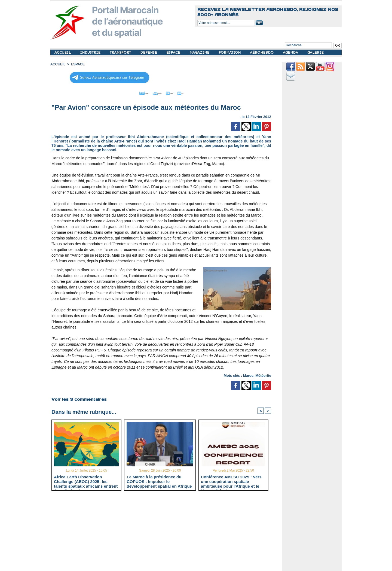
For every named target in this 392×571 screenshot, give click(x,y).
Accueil (57, 64)
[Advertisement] (165, 532)
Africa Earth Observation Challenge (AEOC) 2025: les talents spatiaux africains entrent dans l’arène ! (86, 481)
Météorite (263, 374)
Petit (196, 92)
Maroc (248, 374)
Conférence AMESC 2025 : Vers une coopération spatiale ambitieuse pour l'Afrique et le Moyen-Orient (231, 481)
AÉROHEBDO (262, 52)
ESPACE (174, 52)
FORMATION (230, 52)
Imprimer (155, 92)
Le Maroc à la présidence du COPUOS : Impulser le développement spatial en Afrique (159, 481)
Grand (178, 92)
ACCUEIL (63, 52)
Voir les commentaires (78, 398)
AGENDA (291, 52)
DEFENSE (149, 52)
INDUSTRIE (91, 52)
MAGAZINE (200, 52)
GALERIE (316, 52)
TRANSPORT (121, 52)
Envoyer (130, 92)
